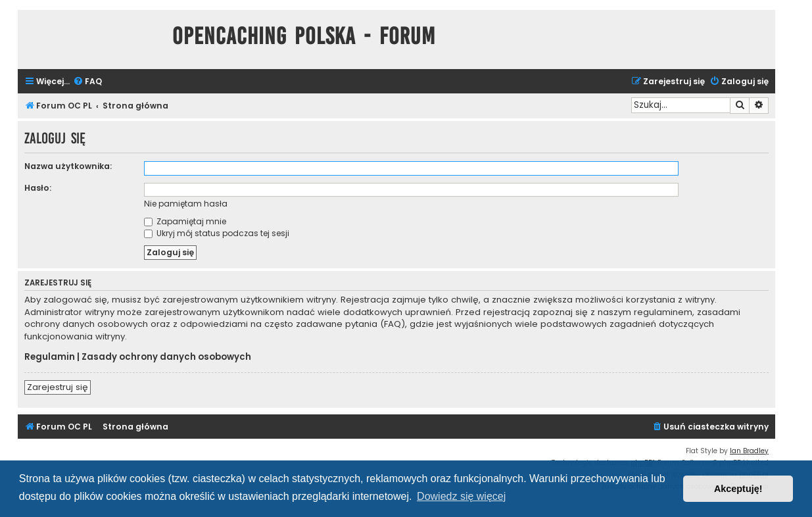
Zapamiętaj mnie (185, 221)
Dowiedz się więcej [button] (461, 496)
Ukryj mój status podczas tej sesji (217, 233)
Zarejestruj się (58, 387)
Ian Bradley (749, 451)
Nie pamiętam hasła (186, 204)
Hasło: (38, 188)
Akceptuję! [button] (738, 489)
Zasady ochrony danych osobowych (166, 357)
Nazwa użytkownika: (68, 166)
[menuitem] (87, 82)
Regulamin (50, 357)
